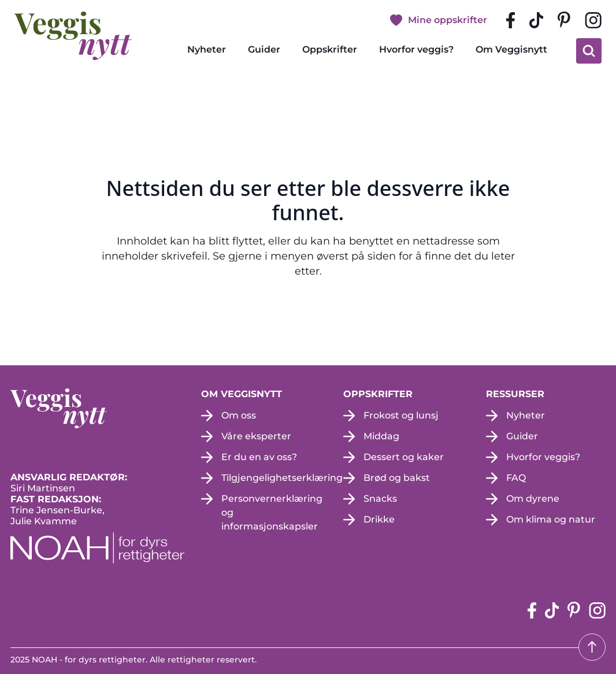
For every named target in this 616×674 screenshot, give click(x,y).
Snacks (380, 499)
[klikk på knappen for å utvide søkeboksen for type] (589, 51)
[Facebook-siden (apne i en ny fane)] (511, 20)
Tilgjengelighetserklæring (282, 478)
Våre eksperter (256, 436)
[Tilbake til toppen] (592, 647)
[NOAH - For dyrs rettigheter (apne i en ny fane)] (97, 548)
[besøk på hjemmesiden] (73, 36)
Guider (264, 49)
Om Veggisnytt (511, 49)
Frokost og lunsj (401, 415)
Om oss (239, 415)
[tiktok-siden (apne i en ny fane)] (536, 20)
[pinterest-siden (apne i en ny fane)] (564, 20)
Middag (381, 436)
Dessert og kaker (404, 457)
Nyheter (207, 49)
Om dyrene (533, 499)
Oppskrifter (330, 49)
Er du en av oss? (259, 457)
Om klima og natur (551, 519)
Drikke (379, 519)
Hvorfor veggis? (416, 49)
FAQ (516, 478)
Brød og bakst (397, 478)
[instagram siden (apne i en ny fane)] (593, 20)
